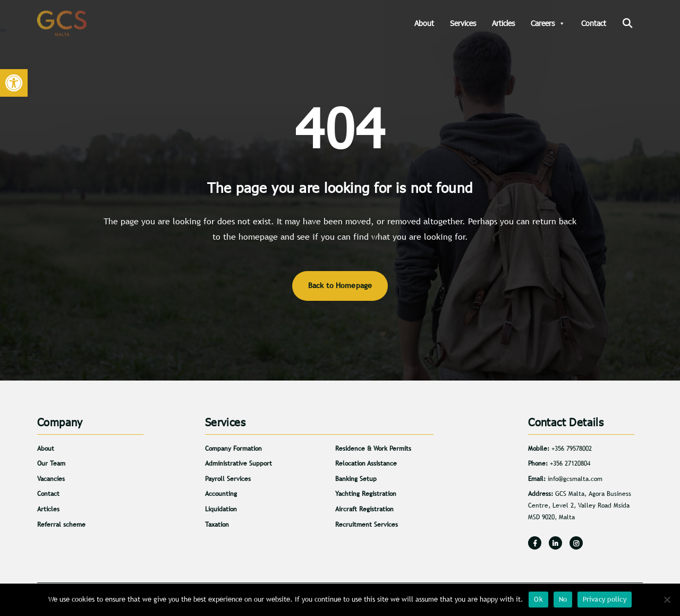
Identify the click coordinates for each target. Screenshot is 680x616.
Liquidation (221, 509)
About (424, 23)
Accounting (221, 494)
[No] (667, 600)
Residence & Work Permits (373, 449)
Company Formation (233, 449)
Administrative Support (239, 463)
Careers (548, 23)
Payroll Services (228, 479)
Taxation (217, 525)
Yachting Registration (366, 494)
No (563, 599)
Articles (503, 23)
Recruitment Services (367, 525)
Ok (538, 599)
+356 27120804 (570, 463)
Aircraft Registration (364, 509)
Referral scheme (61, 525)
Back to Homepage (340, 285)
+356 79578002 (572, 449)
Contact (594, 23)
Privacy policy (605, 599)
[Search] (627, 23)
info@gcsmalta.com (575, 479)
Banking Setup (356, 479)
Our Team (51, 463)
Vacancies (51, 479)
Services (463, 23)
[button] (14, 83)
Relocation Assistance (366, 463)
